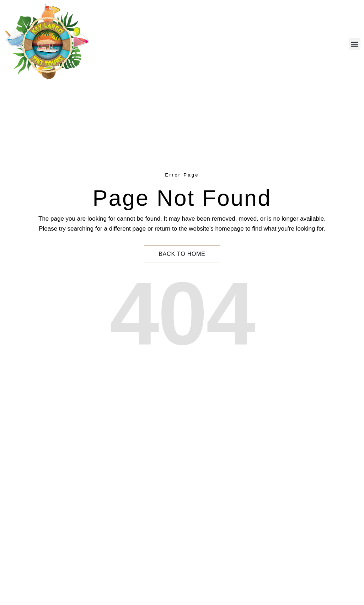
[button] (355, 44)
